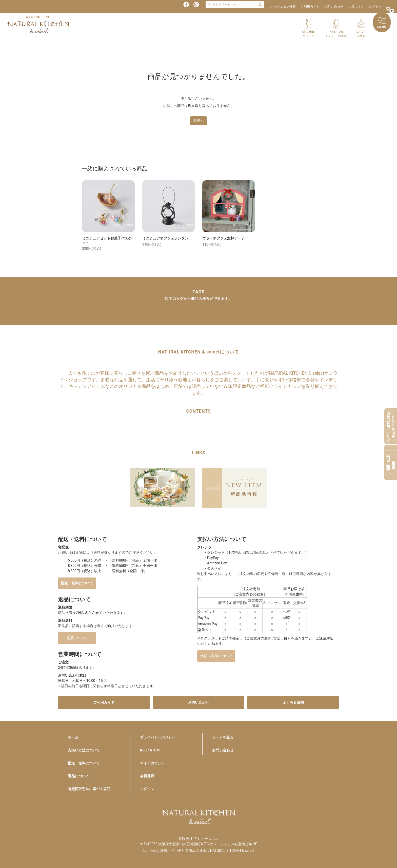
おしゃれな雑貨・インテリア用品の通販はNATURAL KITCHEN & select (198, 851)
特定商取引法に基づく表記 (89, 789)
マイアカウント (152, 763)
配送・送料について (77, 583)
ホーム (73, 737)
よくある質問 (293, 702)
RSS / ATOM (150, 750)
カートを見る (223, 737)
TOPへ (199, 121)
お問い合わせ (334, 7)
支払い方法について (216, 656)
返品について (77, 638)
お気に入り (356, 7)
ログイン (375, 7)
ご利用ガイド (310, 7)
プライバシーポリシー (158, 737)
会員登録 (147, 776)
